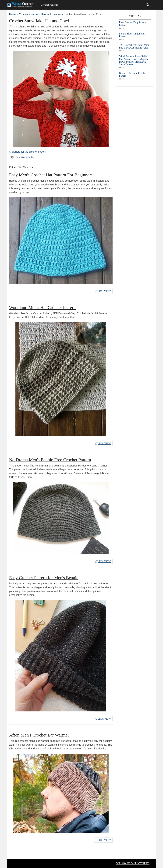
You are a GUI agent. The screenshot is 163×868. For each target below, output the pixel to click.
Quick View (103, 291)
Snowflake (30, 157)
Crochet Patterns (49, 5)
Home (13, 14)
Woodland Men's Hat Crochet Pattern (42, 307)
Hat (23, 157)
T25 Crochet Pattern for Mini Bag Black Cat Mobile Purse (134, 46)
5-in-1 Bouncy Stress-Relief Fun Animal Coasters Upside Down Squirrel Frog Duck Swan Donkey (134, 60)
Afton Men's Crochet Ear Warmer (39, 735)
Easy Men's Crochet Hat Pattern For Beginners (51, 175)
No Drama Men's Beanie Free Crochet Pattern (50, 460)
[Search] (148, 5)
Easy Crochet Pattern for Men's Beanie (44, 578)
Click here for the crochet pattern (28, 152)
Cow (18, 157)
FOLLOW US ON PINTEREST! (133, 863)
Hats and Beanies (51, 14)
